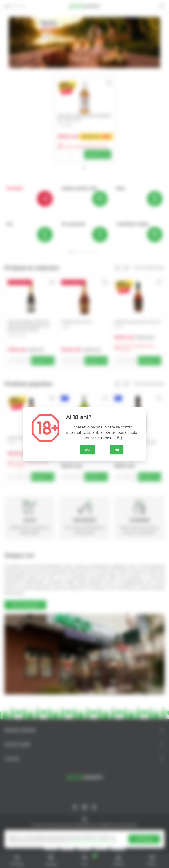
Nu (117, 450)
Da (87, 450)
